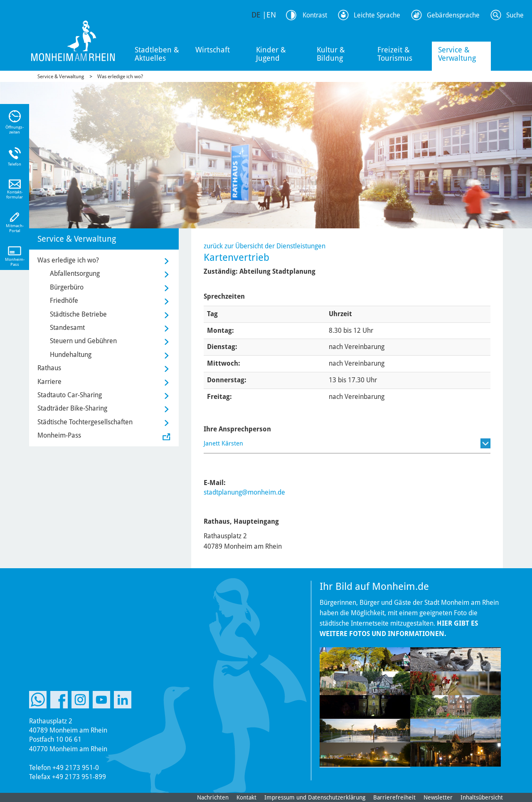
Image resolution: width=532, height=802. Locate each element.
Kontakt (246, 797)
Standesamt (67, 328)
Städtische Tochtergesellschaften (85, 422)
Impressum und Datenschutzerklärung (315, 797)
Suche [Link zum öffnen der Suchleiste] (515, 15)
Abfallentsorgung (75, 274)
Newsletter (438, 797)
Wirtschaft (213, 50)
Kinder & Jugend (271, 54)
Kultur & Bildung (331, 54)
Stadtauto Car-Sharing (70, 395)
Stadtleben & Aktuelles (157, 54)
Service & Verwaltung (457, 54)
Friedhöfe (64, 301)
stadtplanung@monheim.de (244, 492)
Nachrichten (213, 797)
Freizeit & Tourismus (395, 54)
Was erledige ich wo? (120, 77)
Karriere (49, 382)
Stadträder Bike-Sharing (72, 408)
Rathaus (49, 368)
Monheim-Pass (59, 435)
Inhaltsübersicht (482, 797)
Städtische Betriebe (78, 314)
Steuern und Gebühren (83, 341)
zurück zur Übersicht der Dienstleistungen (265, 246)
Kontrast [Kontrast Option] (315, 15)
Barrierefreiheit (394, 797)
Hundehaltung (71, 355)
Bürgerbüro (67, 287)
